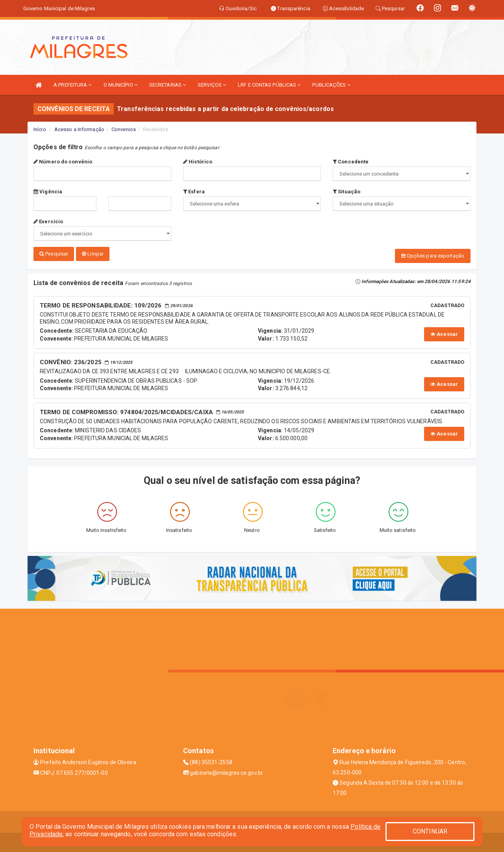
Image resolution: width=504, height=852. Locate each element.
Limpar (93, 254)
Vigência (48, 192)
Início (40, 129)
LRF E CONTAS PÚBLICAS (269, 85)
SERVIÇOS (212, 85)
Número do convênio (63, 162)
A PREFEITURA (72, 85)
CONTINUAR (430, 831)
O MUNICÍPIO (120, 85)
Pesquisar (54, 254)
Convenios (124, 129)
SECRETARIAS (168, 85)
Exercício (48, 221)
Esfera (194, 192)
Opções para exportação (433, 256)
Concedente (351, 162)
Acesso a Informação (79, 129)
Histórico (198, 162)
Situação (346, 192)
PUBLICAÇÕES (331, 85)
